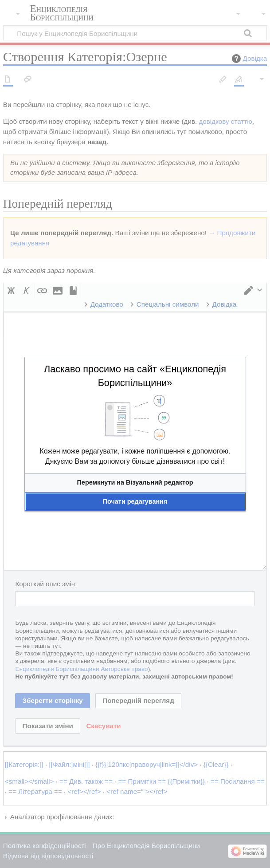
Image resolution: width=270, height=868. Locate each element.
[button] (135, 483)
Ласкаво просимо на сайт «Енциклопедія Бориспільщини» (135, 376)
